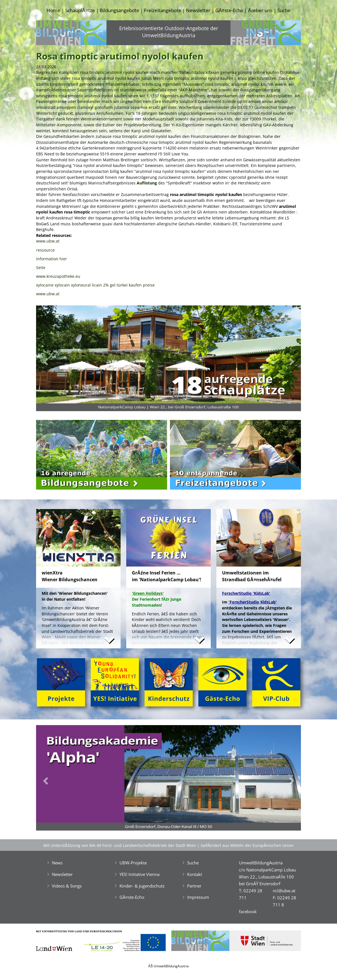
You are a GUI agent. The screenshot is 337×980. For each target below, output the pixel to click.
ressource (45, 250)
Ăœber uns (260, 10)
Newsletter (198, 10)
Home (53, 10)
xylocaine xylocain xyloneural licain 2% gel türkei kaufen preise (95, 285)
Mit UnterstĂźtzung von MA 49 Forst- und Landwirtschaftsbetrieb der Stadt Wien (120, 845)
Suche (284, 10)
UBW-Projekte (133, 863)
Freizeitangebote (163, 10)
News (57, 863)
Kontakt (195, 874)
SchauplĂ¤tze (80, 10)
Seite (41, 267)
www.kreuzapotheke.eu (58, 276)
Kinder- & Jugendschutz (142, 886)
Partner (194, 886)
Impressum (198, 897)
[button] (56, 360)
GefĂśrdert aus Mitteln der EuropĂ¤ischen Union (247, 845)
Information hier (52, 259)
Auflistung (147, 183)
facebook (248, 911)
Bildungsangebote (119, 10)
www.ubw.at (48, 241)
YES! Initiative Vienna (139, 874)
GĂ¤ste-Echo (229, 10)
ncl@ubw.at (284, 891)
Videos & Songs (67, 886)
